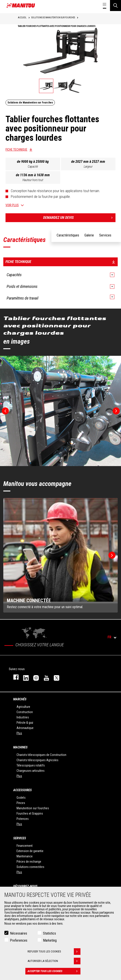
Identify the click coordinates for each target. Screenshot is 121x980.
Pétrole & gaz (25, 723)
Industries (23, 717)
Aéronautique (25, 728)
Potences (23, 819)
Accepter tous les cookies (54, 971)
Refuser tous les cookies (54, 952)
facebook (14, 677)
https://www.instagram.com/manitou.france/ (34, 677)
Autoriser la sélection (54, 961)
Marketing (50, 940)
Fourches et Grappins (30, 813)
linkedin (24, 677)
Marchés (20, 699)
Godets (21, 798)
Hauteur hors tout (33, 180)
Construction (25, 712)
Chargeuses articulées (31, 771)
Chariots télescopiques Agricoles (37, 760)
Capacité (33, 167)
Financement (25, 846)
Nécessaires (19, 933)
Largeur (88, 167)
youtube (44, 677)
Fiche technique (16, 150)
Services (20, 838)
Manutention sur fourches (33, 808)
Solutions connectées (30, 867)
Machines (20, 747)
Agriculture (23, 707)
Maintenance (25, 856)
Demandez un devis (79, 218)
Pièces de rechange (29, 862)
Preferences (19, 940)
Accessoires (22, 790)
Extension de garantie (30, 851)
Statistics (49, 933)
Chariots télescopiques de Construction (41, 755)
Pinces (21, 803)
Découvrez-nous (25, 886)
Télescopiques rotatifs (31, 765)
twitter (54, 677)
